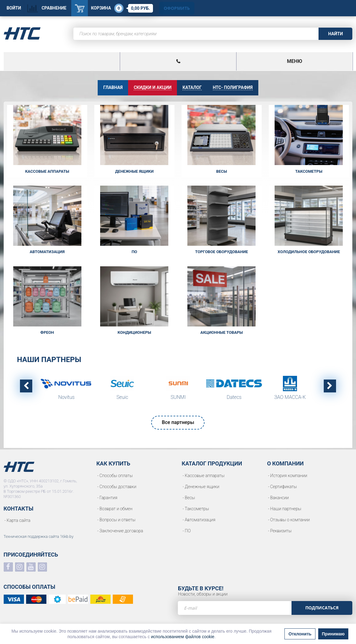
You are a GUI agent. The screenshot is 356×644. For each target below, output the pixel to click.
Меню (294, 61)
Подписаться (322, 608)
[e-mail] (235, 608)
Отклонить (300, 634)
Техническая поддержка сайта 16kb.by (39, 536)
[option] (66, 390)
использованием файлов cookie (183, 637)
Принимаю (333, 634)
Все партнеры (178, 422)
